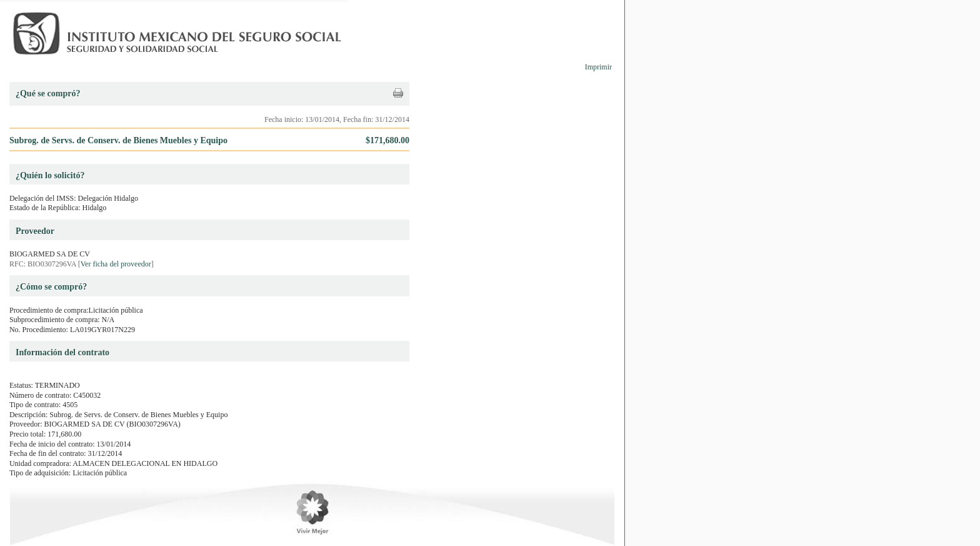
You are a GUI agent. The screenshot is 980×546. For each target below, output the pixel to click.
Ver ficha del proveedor (116, 264)
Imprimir (598, 67)
